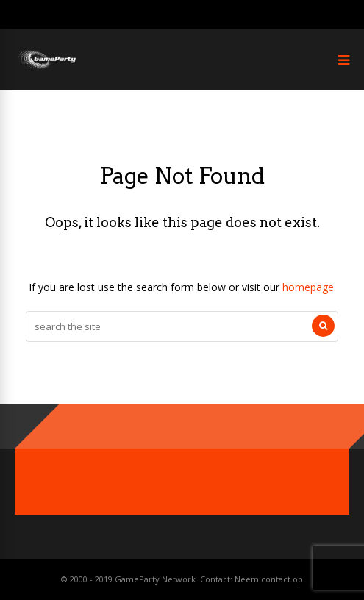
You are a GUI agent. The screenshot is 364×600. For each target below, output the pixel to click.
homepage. (309, 287)
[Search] (323, 326)
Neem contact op (269, 579)
